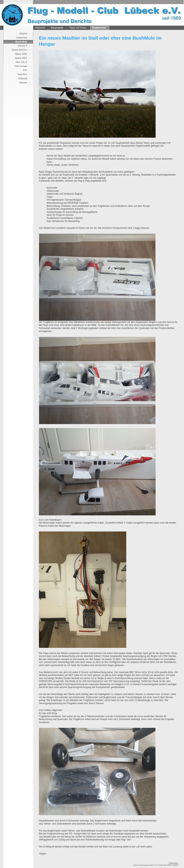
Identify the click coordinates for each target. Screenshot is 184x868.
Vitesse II (22, 46)
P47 (25, 70)
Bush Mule (21, 42)
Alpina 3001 (21, 54)
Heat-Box (22, 74)
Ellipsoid (23, 78)
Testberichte (99, 28)
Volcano (23, 83)
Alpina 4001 (21, 58)
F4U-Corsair (21, 66)
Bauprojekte (57, 28)
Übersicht (40, 28)
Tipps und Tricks (78, 28)
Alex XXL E (21, 62)
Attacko (23, 34)
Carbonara (22, 38)
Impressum (173, 863)
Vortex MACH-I (19, 50)
